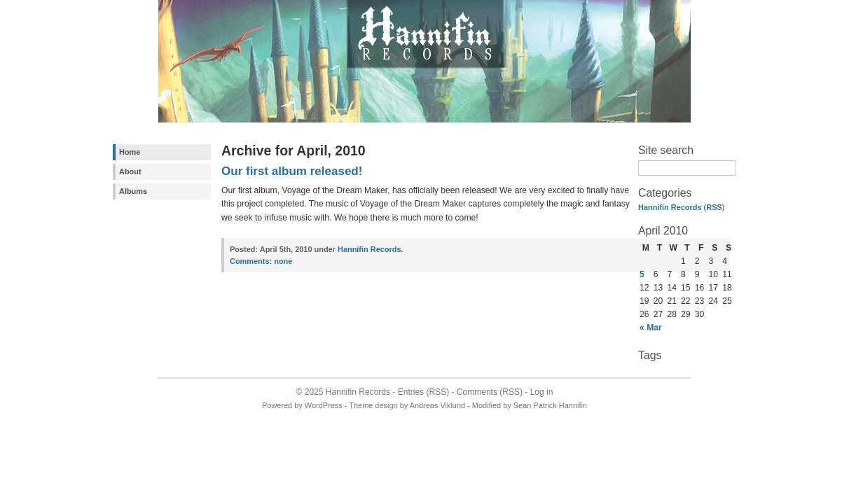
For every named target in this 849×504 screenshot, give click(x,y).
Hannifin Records (670, 207)
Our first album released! (292, 171)
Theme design (373, 405)
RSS (714, 207)
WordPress (324, 405)
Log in (542, 392)
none (261, 261)
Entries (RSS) (423, 392)
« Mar (651, 328)
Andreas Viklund (437, 405)
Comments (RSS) (490, 392)
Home (130, 152)
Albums (133, 191)
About (130, 171)
